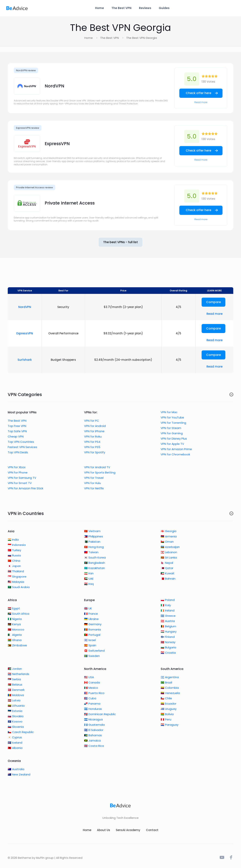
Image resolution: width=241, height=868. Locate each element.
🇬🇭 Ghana (15, 640)
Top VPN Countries (21, 442)
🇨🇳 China (14, 561)
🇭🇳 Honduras (93, 709)
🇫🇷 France (91, 614)
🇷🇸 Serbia (14, 679)
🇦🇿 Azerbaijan (170, 547)
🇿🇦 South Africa (18, 614)
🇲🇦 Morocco (16, 629)
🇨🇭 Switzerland (94, 651)
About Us (104, 830)
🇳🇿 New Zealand (19, 774)
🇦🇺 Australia (16, 769)
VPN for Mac (169, 412)
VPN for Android (95, 426)
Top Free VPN (17, 426)
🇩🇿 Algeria (15, 635)
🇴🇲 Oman (167, 542)
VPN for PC (92, 421)
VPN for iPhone (94, 431)
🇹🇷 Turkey (14, 550)
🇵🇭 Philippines (94, 536)
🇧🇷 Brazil (166, 682)
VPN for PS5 (92, 447)
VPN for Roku (93, 436)
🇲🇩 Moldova (16, 695)
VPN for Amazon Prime (176, 449)
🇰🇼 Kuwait (168, 573)
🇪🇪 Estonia (15, 711)
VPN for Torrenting (173, 423)
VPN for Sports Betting (100, 472)
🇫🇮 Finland (168, 637)
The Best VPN (109, 38)
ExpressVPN (57, 144)
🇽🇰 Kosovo (15, 721)
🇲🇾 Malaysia (16, 582)
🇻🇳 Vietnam (92, 531)
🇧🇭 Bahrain (168, 579)
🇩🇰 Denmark (16, 690)
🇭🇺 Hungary (169, 632)
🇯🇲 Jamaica (92, 740)
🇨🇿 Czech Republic (21, 732)
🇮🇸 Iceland (15, 743)
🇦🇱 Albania (15, 748)
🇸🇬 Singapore (17, 576)
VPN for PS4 (92, 442)
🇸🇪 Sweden (92, 656)
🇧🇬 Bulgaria (168, 647)
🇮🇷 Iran (89, 573)
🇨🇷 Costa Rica (94, 746)
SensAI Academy (128, 830)
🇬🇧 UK (88, 608)
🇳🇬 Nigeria (15, 619)
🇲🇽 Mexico (91, 688)
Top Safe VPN (17, 431)
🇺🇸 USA (89, 677)
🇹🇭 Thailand (16, 571)
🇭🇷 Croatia (168, 653)
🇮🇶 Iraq (89, 584)
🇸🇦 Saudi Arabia (19, 587)
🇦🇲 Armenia (169, 536)
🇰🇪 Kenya (14, 624)
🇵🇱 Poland (168, 600)
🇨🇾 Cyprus (15, 737)
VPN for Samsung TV (22, 478)
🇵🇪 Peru (166, 719)
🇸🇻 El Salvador (94, 730)
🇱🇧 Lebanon (169, 552)
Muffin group (45, 858)
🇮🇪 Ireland (168, 610)
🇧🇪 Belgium (168, 626)
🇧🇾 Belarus (15, 685)
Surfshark (25, 360)
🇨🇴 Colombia (170, 688)
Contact (152, 830)
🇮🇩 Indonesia (17, 545)
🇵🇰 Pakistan (92, 542)
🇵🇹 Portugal (92, 635)
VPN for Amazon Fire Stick (25, 488)
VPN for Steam (171, 428)
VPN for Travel (94, 478)
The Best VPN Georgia (142, 38)
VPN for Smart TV (20, 483)
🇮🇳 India (13, 540)
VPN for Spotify (95, 452)
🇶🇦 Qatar (167, 568)
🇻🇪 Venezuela (170, 693)
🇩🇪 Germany (93, 624)
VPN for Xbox (17, 467)
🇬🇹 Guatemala (94, 725)
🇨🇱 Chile (166, 698)
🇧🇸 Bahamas (93, 735)
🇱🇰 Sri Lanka (169, 557)
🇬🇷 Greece (168, 616)
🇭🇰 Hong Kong (94, 547)
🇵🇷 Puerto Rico (94, 693)
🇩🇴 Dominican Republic (100, 714)
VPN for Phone (18, 472)
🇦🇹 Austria (168, 621)
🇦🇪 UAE (89, 579)
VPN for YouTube (172, 417)
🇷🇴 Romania (92, 629)
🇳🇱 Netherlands (18, 674)
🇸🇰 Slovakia (16, 716)
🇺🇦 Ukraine (91, 619)
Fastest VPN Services (22, 447)
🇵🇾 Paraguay (170, 725)
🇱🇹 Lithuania (16, 706)
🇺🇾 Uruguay (169, 709)
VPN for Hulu (92, 483)
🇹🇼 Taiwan (91, 552)
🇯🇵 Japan (14, 566)
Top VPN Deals (18, 452)
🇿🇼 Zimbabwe (17, 645)
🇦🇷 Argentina (170, 677)
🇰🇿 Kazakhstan (94, 568)
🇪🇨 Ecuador (168, 704)
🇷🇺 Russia (14, 555)
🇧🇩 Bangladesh (95, 563)
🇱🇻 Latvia (14, 700)
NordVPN (54, 86)
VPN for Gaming (172, 433)
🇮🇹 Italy (166, 605)
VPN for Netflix (94, 488)
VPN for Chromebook (175, 454)
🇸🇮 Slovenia (16, 727)
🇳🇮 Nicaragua (93, 719)
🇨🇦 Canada (92, 682)
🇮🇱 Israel (90, 640)
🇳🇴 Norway (168, 642)
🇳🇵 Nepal (167, 563)
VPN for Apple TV (172, 444)
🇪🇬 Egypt (14, 608)
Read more (201, 102)
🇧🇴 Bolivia (167, 714)
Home (89, 38)
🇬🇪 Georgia (168, 531)
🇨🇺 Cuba (90, 698)
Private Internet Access (70, 203)
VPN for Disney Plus (174, 439)
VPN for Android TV (97, 467)
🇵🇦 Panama (92, 704)
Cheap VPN (16, 436)
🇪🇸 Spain (90, 645)
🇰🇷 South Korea (95, 557)
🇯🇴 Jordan (15, 669)
